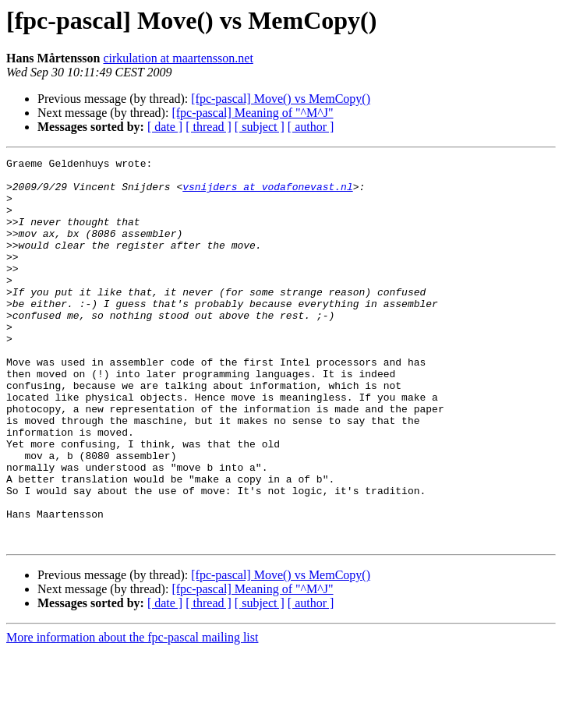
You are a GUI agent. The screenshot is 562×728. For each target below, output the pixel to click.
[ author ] (311, 127)
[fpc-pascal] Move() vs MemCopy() (281, 99)
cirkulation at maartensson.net (178, 58)
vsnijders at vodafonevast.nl (267, 193)
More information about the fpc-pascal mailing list (132, 714)
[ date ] (165, 127)
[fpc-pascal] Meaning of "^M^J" (252, 113)
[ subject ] (260, 127)
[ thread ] (209, 127)
